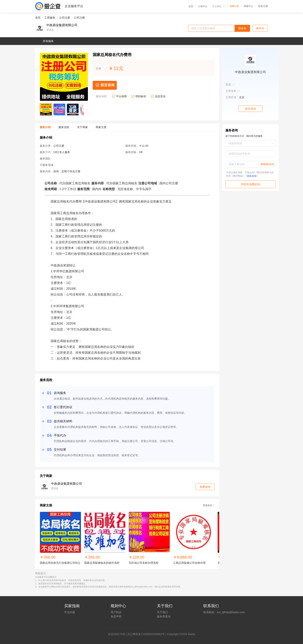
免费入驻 (234, 6)
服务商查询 (164, 616)
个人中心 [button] (219, 6)
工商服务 (50, 18)
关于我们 (162, 612)
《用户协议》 (238, 176)
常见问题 (70, 612)
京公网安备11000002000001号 (146, 634)
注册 (266, 6)
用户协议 (116, 612)
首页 (191, 6)
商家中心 (248, 6)
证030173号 (118, 634)
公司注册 (65, 18)
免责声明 (116, 616)
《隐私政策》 (252, 176)
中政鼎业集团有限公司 (62, 25)
